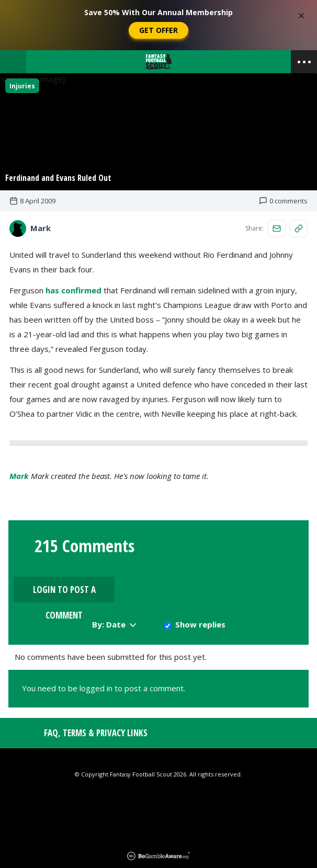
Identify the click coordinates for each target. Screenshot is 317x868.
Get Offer (158, 30)
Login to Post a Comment (256, 554)
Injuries (22, 86)
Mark (19, 478)
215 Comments (84, 549)
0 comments (283, 203)
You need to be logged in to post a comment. (104, 649)
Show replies (200, 585)
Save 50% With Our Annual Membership (158, 12)
